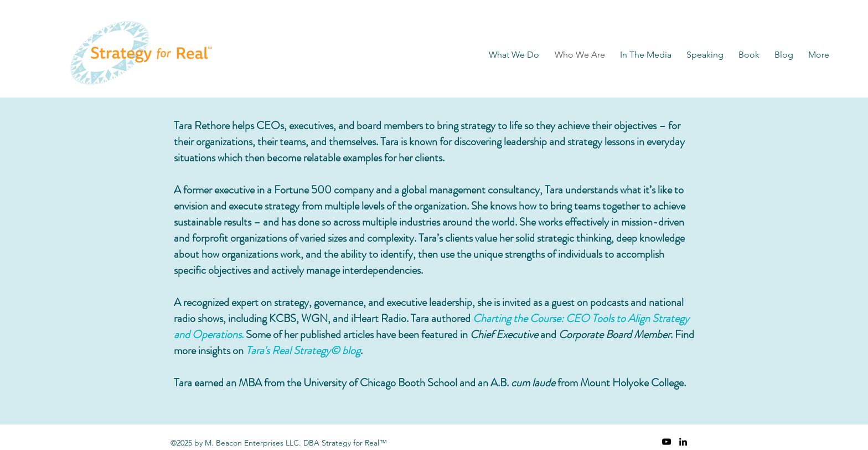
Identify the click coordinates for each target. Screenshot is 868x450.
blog (351, 351)
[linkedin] (683, 442)
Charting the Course (517, 318)
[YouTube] (666, 442)
